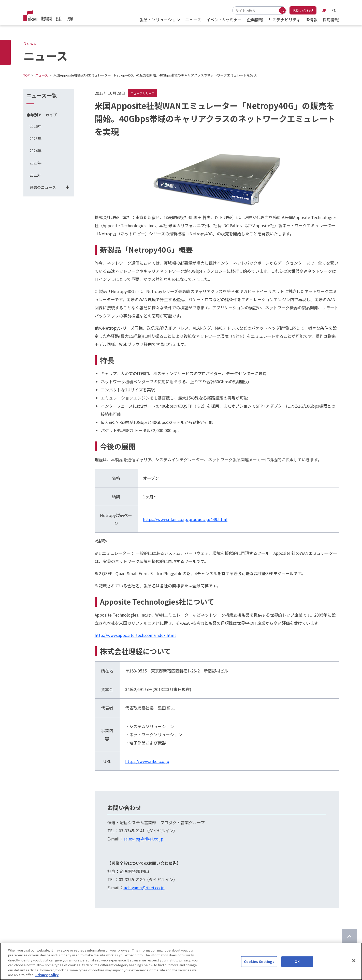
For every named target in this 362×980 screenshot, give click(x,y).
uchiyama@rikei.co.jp (144, 887)
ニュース (42, 75)
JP (324, 10)
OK (297, 962)
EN (334, 10)
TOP (27, 75)
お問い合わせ (303, 10)
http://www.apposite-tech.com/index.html (135, 635)
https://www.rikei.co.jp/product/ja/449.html (185, 519)
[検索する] (282, 10)
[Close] (354, 961)
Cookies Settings (259, 962)
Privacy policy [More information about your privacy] (47, 975)
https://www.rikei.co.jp (147, 761)
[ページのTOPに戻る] (349, 937)
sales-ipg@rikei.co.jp (143, 839)
